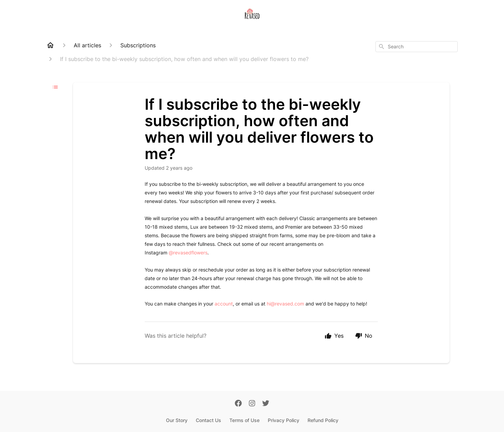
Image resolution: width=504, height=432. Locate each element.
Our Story (177, 420)
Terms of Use (244, 420)
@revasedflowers (188, 253)
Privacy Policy (284, 420)
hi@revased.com (285, 304)
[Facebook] (238, 404)
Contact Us (208, 420)
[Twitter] (266, 404)
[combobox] (417, 47)
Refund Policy (323, 420)
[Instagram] (252, 404)
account (224, 304)
